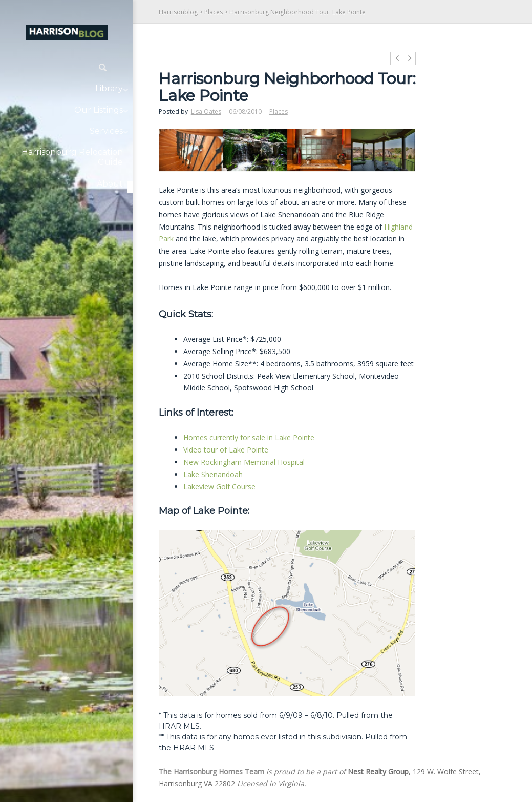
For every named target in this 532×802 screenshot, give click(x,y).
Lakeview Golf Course (219, 487)
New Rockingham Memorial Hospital (244, 462)
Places (214, 12)
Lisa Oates (206, 111)
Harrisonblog (178, 12)
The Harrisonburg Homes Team (211, 772)
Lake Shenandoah (213, 474)
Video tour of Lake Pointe (226, 450)
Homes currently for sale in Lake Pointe (249, 437)
